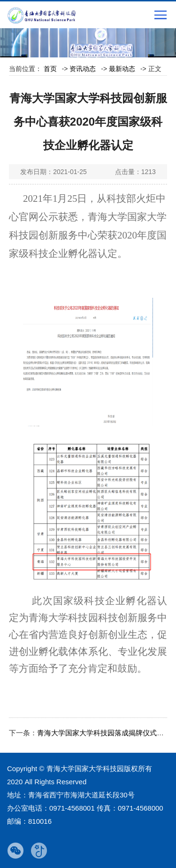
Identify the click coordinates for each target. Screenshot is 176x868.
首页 (50, 69)
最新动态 (122, 69)
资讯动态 (83, 69)
